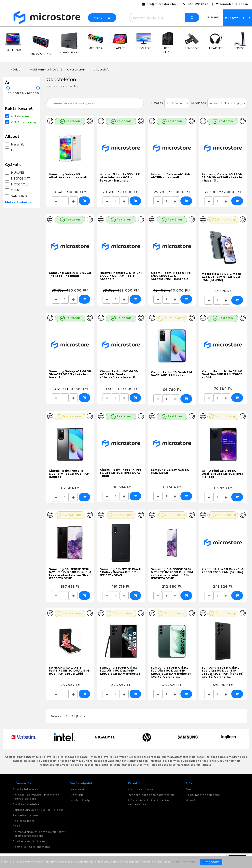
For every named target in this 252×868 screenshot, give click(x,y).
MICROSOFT (17, 179)
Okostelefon (76, 69)
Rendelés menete (25, 815)
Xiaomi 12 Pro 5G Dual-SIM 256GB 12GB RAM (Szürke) (223, 570)
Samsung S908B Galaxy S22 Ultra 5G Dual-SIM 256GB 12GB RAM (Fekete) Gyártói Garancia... (223, 672)
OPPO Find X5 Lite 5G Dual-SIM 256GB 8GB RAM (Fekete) (222, 473)
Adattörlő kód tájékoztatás (32, 847)
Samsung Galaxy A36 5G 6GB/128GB (170, 471)
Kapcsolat (77, 789)
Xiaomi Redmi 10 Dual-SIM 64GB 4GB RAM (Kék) (171, 373)
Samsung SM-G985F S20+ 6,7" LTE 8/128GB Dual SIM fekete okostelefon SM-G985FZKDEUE (70, 573)
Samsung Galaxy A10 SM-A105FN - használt (171, 176)
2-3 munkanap (223, 219)
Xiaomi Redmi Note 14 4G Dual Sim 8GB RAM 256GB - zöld (222, 374)
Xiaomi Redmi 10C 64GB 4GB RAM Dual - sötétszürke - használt (119, 374)
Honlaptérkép (80, 800)
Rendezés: (198, 103)
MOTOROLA (17, 184)
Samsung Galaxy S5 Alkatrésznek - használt (68, 176)
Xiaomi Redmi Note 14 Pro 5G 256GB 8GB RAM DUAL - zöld (120, 472)
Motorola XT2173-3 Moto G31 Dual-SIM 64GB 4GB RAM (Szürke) (221, 277)
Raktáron (70, 121)
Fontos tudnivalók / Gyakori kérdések (39, 810)
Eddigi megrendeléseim (203, 795)
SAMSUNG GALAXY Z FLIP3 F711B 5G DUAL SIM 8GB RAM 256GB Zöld (69, 670)
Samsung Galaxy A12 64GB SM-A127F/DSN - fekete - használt (70, 374)
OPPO (13, 190)
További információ (183, 862)
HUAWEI (15, 173)
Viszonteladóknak (141, 789)
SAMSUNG (16, 196)
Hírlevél (191, 800)
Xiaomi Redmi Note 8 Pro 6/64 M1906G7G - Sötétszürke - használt (171, 276)
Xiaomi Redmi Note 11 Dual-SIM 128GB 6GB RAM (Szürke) (69, 473)
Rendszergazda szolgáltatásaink (151, 795)
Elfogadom (211, 862)
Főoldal (16, 69)
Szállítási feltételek (26, 804)
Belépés (212, 17)
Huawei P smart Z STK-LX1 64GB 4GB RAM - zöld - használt (121, 276)
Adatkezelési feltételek (29, 841)
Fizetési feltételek (25, 789)
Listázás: (158, 103)
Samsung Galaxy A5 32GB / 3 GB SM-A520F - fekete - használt (222, 177)
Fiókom (191, 789)
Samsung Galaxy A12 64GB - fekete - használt (70, 274)
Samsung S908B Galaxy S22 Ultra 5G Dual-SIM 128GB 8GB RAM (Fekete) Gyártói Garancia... (171, 672)
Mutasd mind (18, 202)
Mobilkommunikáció (44, 69)
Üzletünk (77, 795)
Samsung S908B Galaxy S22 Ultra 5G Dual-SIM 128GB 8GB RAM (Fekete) (120, 670)
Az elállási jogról (24, 821)
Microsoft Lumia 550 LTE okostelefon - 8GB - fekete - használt (120, 177)
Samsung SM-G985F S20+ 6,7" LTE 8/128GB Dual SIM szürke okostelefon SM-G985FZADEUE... (172, 573)
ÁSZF (16, 826)
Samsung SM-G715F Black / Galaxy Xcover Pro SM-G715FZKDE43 (120, 572)
